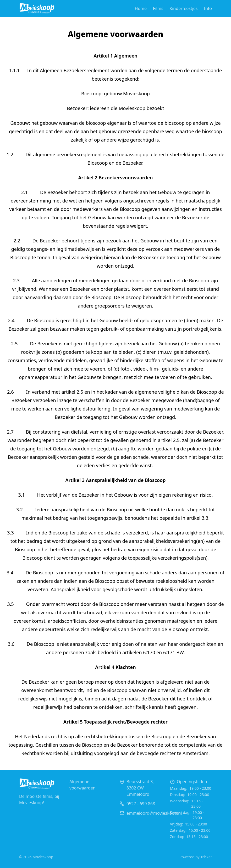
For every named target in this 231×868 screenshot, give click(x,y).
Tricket (206, 857)
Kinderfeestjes (183, 8)
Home (141, 8)
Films (158, 8)
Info (208, 8)
